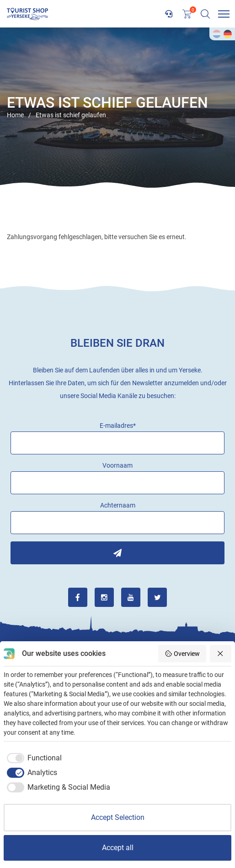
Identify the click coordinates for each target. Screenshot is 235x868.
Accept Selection (118, 817)
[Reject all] (221, 654)
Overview (182, 654)
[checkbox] (33, 758)
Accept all (118, 848)
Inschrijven (117, 553)
